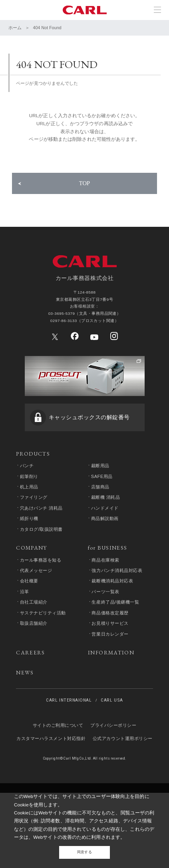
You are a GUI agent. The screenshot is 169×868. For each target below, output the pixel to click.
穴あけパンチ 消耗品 (42, 558)
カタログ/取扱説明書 (42, 580)
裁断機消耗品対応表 (113, 635)
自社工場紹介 (34, 658)
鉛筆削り (30, 524)
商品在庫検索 (106, 613)
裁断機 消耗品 (106, 546)
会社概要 (30, 635)
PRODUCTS (33, 500)
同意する (84, 851)
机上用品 (30, 536)
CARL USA (112, 764)
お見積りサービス (111, 680)
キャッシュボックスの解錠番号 (89, 461)
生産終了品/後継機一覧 (116, 658)
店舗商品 (101, 536)
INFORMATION (111, 711)
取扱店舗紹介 (34, 680)
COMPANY (32, 600)
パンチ (27, 513)
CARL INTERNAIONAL (69, 764)
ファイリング (34, 546)
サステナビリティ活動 (43, 669)
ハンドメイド (105, 558)
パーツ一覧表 (106, 646)
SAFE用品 (102, 524)
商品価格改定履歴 (111, 669)
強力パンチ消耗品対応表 (118, 624)
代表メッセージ (37, 624)
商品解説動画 (105, 569)
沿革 (25, 646)
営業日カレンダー (111, 691)
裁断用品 (101, 513)
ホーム (15, 28)
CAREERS (31, 711)
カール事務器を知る (41, 613)
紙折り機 (30, 569)
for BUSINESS (108, 600)
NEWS (25, 734)
